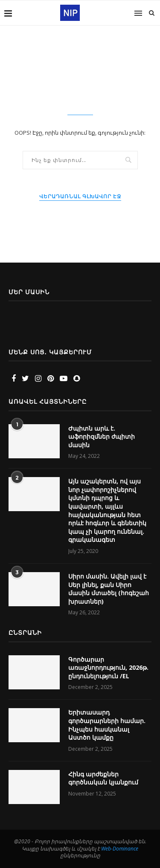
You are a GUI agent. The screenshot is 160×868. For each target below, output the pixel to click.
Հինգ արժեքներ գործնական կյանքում (103, 778)
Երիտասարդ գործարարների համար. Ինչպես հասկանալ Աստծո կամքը (107, 725)
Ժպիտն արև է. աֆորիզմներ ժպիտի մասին (102, 437)
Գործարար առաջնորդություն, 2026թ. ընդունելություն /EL (108, 668)
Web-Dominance (120, 849)
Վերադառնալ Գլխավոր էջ (80, 196)
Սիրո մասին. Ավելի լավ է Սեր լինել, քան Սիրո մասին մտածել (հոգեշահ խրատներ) (109, 589)
